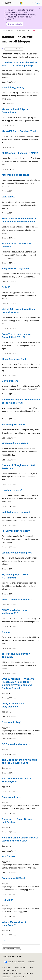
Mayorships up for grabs (16, 175)
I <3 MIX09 (8, 900)
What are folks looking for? (17, 553)
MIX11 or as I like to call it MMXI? (20, 153)
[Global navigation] (2, 3)
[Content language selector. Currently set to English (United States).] (13, 957)
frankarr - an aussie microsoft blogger (18, 31)
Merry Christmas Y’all (14, 359)
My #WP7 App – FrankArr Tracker (20, 131)
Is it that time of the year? (16, 512)
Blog (31, 967)
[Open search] (32, 3)
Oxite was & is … (11, 797)
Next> (4, 940)
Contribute (5, 970)
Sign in (38, 3)
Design (6, 632)
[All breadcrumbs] (4, 31)
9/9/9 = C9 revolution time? (17, 599)
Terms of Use (28, 974)
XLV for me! (8, 856)
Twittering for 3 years (14, 425)
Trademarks (6, 977)
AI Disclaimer (6, 967)
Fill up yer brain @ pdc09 (16, 531)
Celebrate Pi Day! (11, 722)
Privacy (14, 970)
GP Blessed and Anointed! (17, 744)
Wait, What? (8, 197)
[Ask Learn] (34, 31)
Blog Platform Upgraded (15, 268)
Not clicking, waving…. (15, 87)
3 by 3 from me (10, 381)
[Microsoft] (21, 3)
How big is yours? (12, 490)
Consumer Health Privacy (11, 974)
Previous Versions (20, 967)
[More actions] (38, 31)
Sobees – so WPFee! (13, 878)
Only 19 (6, 287)
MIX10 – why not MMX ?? (16, 443)
